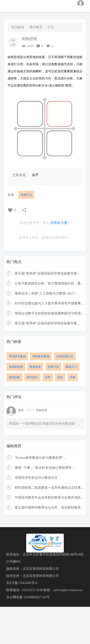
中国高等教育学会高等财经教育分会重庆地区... (49, 498)
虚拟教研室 (16, 367)
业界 (48, 377)
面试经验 (14, 377)
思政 (60, 377)
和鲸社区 (42, 410)
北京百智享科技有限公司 (41, 569)
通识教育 (36, 27)
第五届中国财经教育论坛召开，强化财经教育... (49, 508)
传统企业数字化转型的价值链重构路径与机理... (49, 313)
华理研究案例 (17, 356)
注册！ (66, 223)
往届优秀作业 (65, 356)
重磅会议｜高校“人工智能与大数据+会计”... (46, 293)
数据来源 (35, 367)
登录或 (55, 223)
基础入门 (71, 367)
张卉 (21, 410)
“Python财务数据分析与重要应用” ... (41, 458)
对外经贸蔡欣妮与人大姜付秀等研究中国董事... (49, 303)
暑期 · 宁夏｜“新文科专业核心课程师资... (44, 468)
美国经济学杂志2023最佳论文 (36, 478)
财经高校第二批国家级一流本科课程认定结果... (49, 488)
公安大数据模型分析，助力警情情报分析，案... (49, 283)
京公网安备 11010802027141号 (28, 597)
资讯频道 (18, 27)
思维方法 (26, 195)
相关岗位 (32, 377)
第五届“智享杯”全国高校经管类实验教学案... (47, 274)
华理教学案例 (41, 356)
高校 (73, 377)
